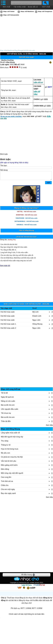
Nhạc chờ (3, 50)
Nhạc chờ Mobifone (27, 11)
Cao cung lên (6, 479)
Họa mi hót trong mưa (10, 451)
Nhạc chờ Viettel (9, 11)
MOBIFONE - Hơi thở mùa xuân (27, 216)
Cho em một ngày (8, 491)
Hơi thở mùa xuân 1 (8, 326)
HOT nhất (46, 7)
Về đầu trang (26, 576)
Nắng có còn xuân (8, 403)
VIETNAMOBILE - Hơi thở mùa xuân (27, 223)
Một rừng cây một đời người (12, 475)
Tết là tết (4, 395)
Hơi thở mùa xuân (29, 50)
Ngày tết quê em (7, 399)
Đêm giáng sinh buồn (9, 467)
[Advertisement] (27, 361)
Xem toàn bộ (5, 267)
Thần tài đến (6, 423)
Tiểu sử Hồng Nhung (27, 232)
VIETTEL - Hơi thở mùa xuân (26, 213)
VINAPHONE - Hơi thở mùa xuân (26, 220)
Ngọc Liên (36, 322)
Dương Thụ (12, 241)
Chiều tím (5, 487)
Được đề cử (33, 7)
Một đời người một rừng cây (12, 438)
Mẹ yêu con (5, 455)
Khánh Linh (37, 318)
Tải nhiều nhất (20, 7)
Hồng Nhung (18, 50)
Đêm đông (5, 471)
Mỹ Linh (35, 314)
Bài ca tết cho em (8, 407)
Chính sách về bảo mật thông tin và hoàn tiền (26, 616)
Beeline (10, 50)
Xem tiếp (49, 427)
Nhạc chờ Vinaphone (45, 11)
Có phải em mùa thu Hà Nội (12, 459)
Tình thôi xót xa (7, 483)
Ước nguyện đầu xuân (10, 411)
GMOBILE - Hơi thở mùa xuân (26, 226)
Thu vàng (5, 442)
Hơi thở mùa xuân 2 (8, 330)
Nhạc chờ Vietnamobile (11, 15)
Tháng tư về (6, 447)
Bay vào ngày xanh (8, 495)
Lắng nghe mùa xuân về (10, 434)
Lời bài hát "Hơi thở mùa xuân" (26, 238)
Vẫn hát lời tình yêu (8, 463)
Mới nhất (6, 7)
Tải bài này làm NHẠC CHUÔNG (11, 116)
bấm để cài (38, 82)
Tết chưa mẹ (6, 415)
